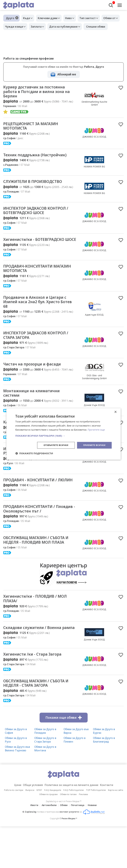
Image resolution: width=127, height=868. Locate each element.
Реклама (83, 836)
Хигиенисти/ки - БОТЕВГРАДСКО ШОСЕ (38, 254)
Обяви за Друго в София (16, 773)
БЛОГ (39, 832)
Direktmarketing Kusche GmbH (94, 112)
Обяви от (12, 27)
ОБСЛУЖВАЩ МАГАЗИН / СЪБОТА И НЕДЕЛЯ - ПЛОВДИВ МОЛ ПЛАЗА (38, 572)
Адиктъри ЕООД (94, 334)
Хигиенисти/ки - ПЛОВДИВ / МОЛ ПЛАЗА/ (39, 633)
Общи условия (30, 827)
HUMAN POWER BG (94, 177)
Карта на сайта (116, 832)
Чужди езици (36, 27)
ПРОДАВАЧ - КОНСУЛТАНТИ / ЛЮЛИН (34, 505)
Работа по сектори (14, 832)
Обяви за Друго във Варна (76, 773)
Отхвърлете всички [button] (53, 445)
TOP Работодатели (96, 832)
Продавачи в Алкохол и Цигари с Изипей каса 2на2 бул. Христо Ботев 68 (39, 321)
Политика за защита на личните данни (72, 827)
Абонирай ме (67, 83)
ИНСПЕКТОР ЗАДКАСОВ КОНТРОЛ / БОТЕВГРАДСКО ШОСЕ (38, 222)
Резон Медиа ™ (69, 860)
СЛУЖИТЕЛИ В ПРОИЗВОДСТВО (37, 193)
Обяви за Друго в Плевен (75, 781)
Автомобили (48, 847)
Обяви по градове (48, 836)
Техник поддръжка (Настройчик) (39, 166)
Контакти (112, 827)
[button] (63, 435)
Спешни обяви (15, 35)
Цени (12, 827)
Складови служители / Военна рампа (36, 665)
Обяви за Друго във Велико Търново (17, 790)
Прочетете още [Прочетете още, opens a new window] (97, 429)
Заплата (60, 27)
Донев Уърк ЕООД (94, 677)
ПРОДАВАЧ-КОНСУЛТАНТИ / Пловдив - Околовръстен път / (36, 537)
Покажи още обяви (64, 759)
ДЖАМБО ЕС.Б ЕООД (94, 147)
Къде (27, 18)
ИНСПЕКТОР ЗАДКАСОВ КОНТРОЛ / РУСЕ (38, 473)
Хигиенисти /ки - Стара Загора (36, 695)
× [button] (115, 412)
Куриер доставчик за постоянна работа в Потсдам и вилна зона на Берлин (38, 101)
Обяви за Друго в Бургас (104, 773)
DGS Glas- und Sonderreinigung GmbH (94, 397)
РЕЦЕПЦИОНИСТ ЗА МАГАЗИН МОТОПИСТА (35, 136)
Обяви (64, 847)
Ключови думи (50, 18)
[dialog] (63, 434)
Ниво (72, 18)
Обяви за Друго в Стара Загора (45, 781)
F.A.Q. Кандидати (53, 832)
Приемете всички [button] (93, 445)
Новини (94, 847)
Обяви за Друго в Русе (16, 781)
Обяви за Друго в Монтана (45, 790)
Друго (10, 18)
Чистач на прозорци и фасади (36, 385)
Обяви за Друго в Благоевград (104, 781)
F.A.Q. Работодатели (74, 832)
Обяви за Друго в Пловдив (45, 773)
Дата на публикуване (89, 27)
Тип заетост (93, 18)
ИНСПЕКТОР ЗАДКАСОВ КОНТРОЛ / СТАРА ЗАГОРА (38, 355)
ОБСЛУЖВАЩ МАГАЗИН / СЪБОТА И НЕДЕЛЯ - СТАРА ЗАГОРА (38, 724)
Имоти (32, 847)
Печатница (79, 847)
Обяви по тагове (68, 836)
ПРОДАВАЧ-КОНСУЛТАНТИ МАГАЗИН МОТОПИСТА (31, 286)
